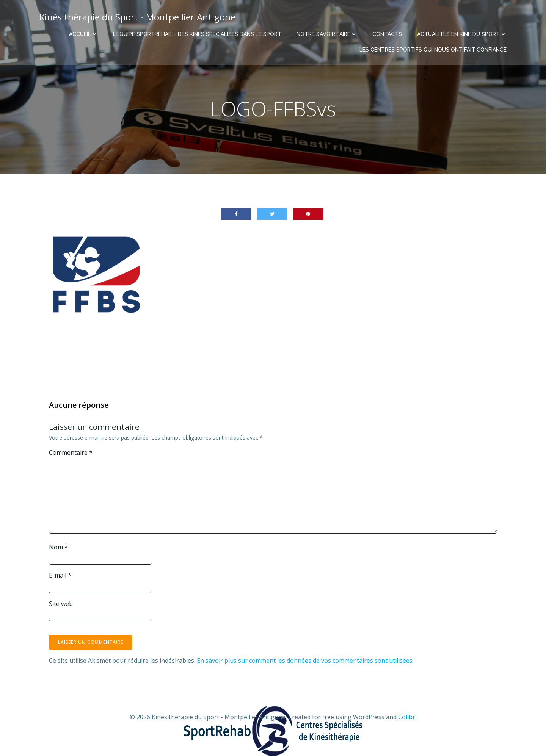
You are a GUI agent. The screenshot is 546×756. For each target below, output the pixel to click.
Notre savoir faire (327, 34)
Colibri (407, 717)
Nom (58, 547)
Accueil (83, 34)
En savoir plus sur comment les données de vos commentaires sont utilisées (305, 661)
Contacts (387, 34)
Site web (61, 604)
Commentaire (71, 452)
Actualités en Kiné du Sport (462, 34)
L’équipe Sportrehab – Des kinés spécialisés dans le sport (197, 34)
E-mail (60, 575)
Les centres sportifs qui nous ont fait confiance (433, 50)
